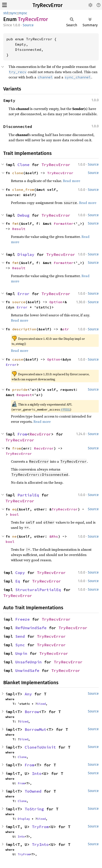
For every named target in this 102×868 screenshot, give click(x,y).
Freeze (22, 619)
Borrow (32, 712)
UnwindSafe (27, 670)
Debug (23, 215)
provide (20, 390)
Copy (20, 573)
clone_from (23, 190)
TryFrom (40, 827)
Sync (20, 645)
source (19, 302)
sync (14, 13)
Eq (18, 581)
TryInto (40, 844)
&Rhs (54, 536)
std (6, 13)
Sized (41, 704)
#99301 (65, 409)
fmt (16, 223)
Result (19, 229)
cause (18, 359)
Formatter (64, 223)
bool (14, 514)
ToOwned (33, 791)
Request (24, 395)
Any (28, 694)
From (22, 434)
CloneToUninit (40, 747)
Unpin (21, 653)
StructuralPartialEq (38, 590)
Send (20, 636)
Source (28, 25)
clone (18, 173)
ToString (34, 809)
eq (14, 509)
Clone (23, 165)
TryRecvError (48, 5)
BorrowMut (35, 729)
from (17, 448)
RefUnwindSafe (31, 628)
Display (26, 254)
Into (37, 773)
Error (23, 294)
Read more (72, 181)
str (66, 329)
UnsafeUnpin (29, 662)
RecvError (40, 434)
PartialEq (28, 495)
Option (56, 302)
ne (14, 536)
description (24, 329)
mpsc (23, 13)
